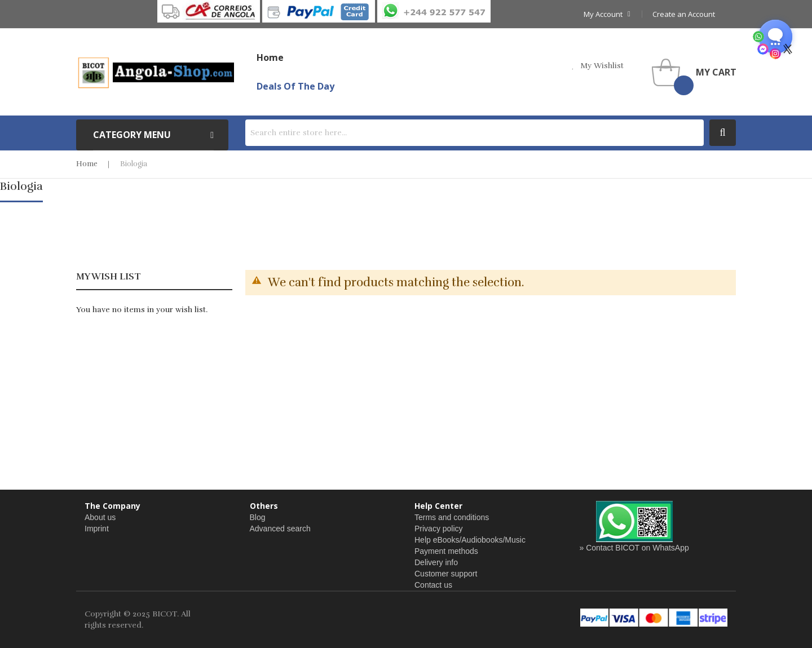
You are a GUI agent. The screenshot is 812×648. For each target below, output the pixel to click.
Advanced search (280, 529)
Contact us (433, 585)
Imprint (97, 529)
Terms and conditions (452, 517)
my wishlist (602, 66)
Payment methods (446, 551)
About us (100, 517)
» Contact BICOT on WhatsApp (634, 548)
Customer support (446, 574)
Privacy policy (439, 529)
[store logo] (155, 72)
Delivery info (436, 562)
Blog (258, 517)
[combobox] (475, 133)
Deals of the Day (295, 86)
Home (87, 164)
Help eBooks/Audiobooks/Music (470, 540)
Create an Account (684, 14)
